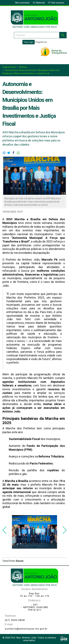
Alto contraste (22, 3)
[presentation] (4, 530)
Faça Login (29, 42)
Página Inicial (9, 67)
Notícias (23, 67)
